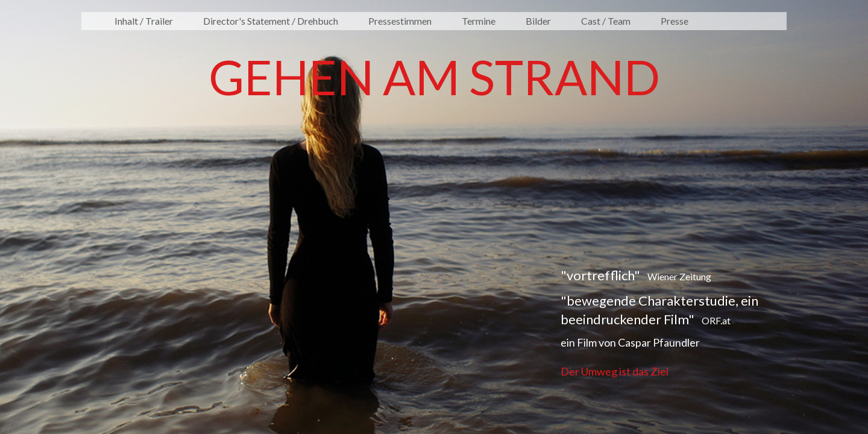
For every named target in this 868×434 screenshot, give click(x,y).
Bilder (538, 21)
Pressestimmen (400, 21)
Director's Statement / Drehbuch (271, 21)
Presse (675, 21)
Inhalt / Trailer (144, 21)
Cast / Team (606, 21)
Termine (479, 21)
